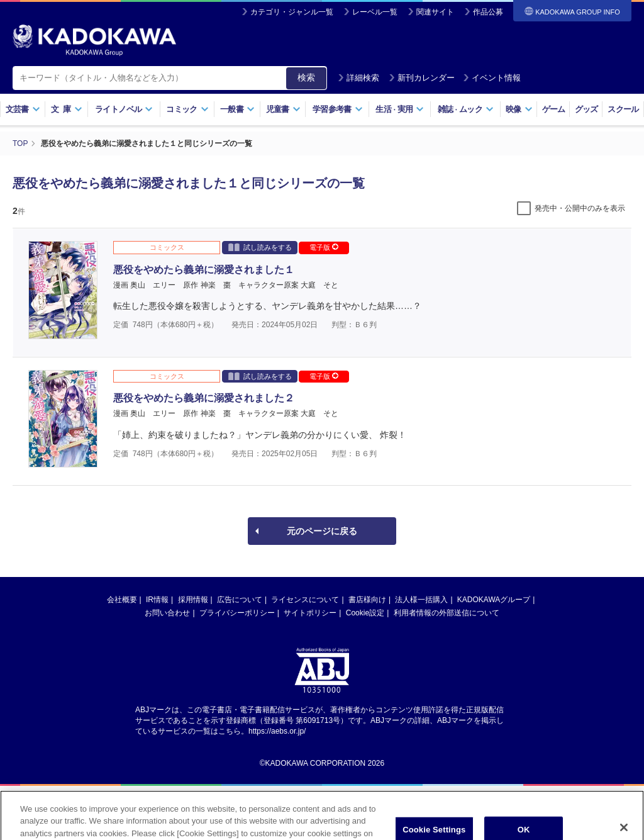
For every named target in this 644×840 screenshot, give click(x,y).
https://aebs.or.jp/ (277, 731)
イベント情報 (492, 78)
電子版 (324, 247)
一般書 (237, 109)
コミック (187, 109)
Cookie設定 (365, 613)
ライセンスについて (305, 600)
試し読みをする (260, 247)
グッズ (586, 109)
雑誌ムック (466, 109)
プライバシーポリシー (237, 613)
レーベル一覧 (375, 12)
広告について (240, 600)
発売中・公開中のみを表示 (580, 208)
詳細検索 (358, 78)
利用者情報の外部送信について (447, 613)
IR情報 (157, 600)
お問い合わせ (167, 613)
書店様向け (367, 600)
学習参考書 (338, 109)
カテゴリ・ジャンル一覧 (292, 12)
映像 (519, 109)
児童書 (283, 109)
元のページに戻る (322, 531)
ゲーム (554, 109)
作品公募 (488, 12)
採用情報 (193, 600)
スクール (623, 109)
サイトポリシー (310, 613)
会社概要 (122, 600)
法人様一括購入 (421, 600)
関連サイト (435, 12)
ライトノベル (124, 109)
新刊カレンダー (422, 78)
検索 (306, 77)
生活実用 (400, 109)
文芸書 (23, 109)
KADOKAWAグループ (494, 600)
